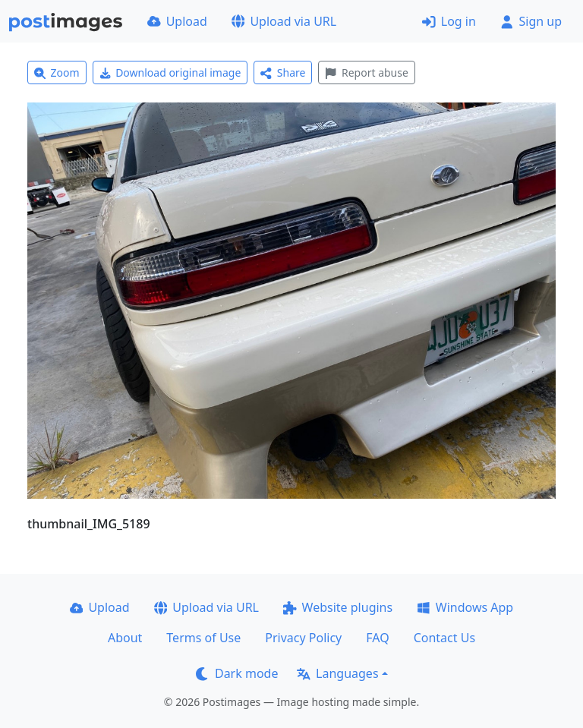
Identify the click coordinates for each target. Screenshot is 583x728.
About (125, 638)
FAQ (377, 638)
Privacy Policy (303, 638)
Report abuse (366, 72)
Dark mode (237, 673)
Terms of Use (203, 638)
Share (283, 72)
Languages (337, 673)
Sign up (531, 21)
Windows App (465, 607)
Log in (449, 21)
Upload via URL (284, 21)
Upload (177, 21)
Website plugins (338, 607)
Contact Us (444, 638)
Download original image (170, 72)
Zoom (57, 72)
